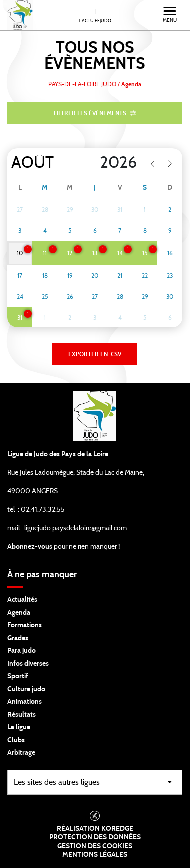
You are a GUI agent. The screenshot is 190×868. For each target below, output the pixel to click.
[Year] (111, 163)
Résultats (22, 715)
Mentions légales (95, 855)
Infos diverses (28, 664)
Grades (18, 638)
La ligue (19, 727)
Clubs (16, 740)
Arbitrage (21, 753)
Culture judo (26, 689)
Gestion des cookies (95, 846)
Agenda (19, 613)
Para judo (22, 651)
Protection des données (95, 837)
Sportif (18, 676)
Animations (25, 702)
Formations (25, 625)
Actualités (22, 600)
